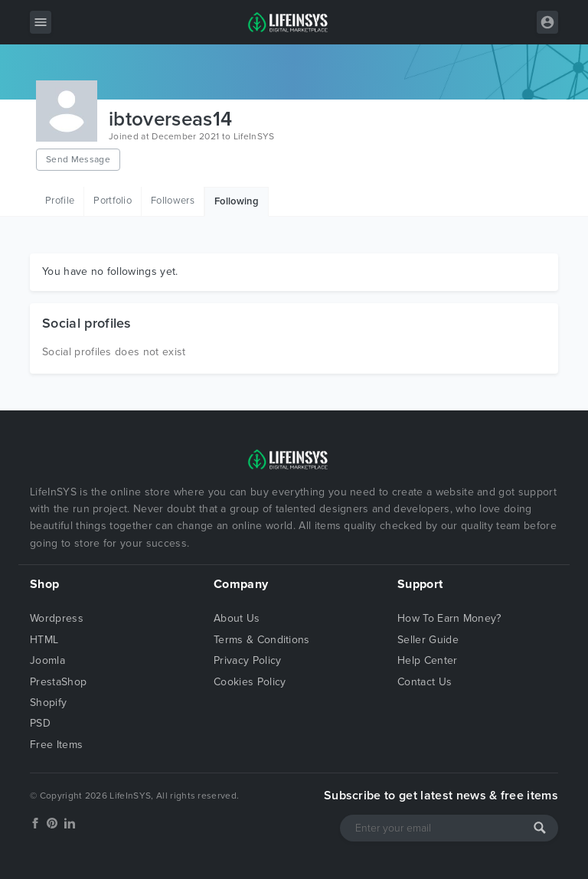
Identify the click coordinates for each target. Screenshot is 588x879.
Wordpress (57, 618)
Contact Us (425, 682)
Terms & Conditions (262, 640)
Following (237, 201)
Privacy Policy (247, 660)
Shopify (48, 703)
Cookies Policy (250, 682)
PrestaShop (58, 682)
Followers (173, 201)
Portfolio (113, 201)
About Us (237, 618)
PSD (40, 723)
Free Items (56, 745)
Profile (60, 201)
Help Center (428, 660)
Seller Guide (428, 640)
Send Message (78, 159)
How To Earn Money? (449, 618)
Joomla (47, 660)
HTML (44, 640)
